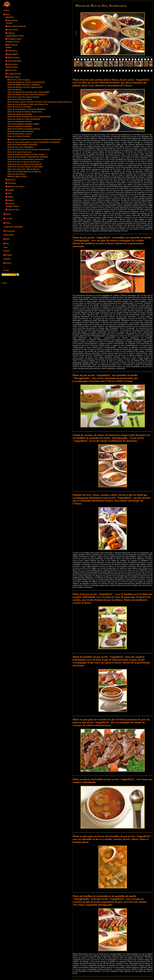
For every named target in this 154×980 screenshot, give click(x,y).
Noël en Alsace (13, 64)
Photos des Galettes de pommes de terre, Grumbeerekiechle (29, 117)
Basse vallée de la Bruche (17, 26)
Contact (6, 270)
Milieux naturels (14, 58)
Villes (10, 193)
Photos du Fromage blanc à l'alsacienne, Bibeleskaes (27, 109)
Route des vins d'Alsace (16, 187)
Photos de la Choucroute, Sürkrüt (20, 99)
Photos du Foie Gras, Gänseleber (19, 107)
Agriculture (10, 17)
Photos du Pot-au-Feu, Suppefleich (22, 147)
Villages (10, 197)
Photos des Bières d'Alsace (17, 177)
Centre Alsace (13, 30)
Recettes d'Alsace (14, 77)
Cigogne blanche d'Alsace (15, 36)
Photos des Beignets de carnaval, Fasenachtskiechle (26, 82)
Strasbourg (12, 183)
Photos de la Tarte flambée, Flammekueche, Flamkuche (28, 157)
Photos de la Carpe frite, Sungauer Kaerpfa (23, 97)
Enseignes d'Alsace (12, 42)
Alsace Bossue (13, 20)
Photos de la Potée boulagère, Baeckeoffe (22, 145)
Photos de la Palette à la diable (19, 136)
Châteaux (11, 33)
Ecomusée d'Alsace (15, 39)
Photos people (9, 235)
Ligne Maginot (13, 54)
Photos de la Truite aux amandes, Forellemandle (25, 167)
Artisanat (9, 23)
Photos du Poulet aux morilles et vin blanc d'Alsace (26, 154)
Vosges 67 (11, 200)
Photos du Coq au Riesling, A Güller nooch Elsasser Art (28, 104)
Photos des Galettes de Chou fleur (20, 114)
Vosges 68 (11, 204)
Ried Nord (11, 180)
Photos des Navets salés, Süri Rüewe (21, 131)
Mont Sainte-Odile (14, 61)
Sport (8, 239)
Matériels (7, 259)
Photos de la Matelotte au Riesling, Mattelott (24, 129)
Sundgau (11, 190)
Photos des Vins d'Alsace (16, 174)
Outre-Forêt (12, 70)
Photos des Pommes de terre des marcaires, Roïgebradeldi (29, 149)
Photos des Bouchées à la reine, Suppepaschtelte (25, 87)
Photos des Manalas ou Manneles (20, 126)
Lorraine (9, 218)
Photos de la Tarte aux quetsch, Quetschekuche (25, 164)
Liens (5, 247)
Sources (8, 263)
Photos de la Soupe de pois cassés (20, 152)
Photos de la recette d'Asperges (19, 80)
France (8, 214)
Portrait (6, 251)
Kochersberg (12, 51)
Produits (9, 255)
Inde (7, 243)
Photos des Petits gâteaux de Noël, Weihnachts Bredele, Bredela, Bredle (36, 139)
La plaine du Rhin (14, 74)
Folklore (9, 47)
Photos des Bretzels (14, 90)
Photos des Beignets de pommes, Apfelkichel (24, 85)
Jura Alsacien (13, 45)
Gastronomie (10, 231)
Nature (8, 223)
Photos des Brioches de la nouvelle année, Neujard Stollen (29, 92)
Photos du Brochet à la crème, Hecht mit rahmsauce (26, 94)
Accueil (6, 10)
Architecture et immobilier (13, 227)
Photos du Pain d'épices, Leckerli (20, 134)
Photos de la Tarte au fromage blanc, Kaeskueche (25, 159)
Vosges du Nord (13, 210)
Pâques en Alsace (12, 67)
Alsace (8, 14)
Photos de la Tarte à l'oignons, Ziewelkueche (24, 162)
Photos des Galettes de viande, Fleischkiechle (24, 119)
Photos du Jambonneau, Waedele (20, 121)
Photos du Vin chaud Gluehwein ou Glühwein (24, 172)
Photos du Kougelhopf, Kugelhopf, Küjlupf (23, 124)
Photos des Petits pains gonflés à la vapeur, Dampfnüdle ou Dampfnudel (34, 142)
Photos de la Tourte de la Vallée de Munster (23, 169)
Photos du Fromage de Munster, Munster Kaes (24, 112)
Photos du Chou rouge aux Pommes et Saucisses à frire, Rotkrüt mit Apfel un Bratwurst (40, 102)
